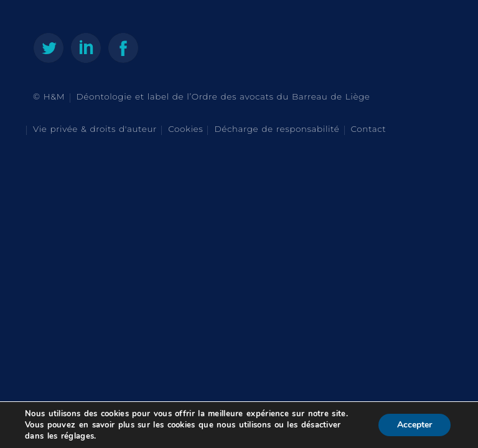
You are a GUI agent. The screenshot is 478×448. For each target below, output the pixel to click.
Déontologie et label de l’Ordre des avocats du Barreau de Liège (223, 96)
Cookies (185, 129)
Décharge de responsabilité (277, 129)
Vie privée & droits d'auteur (95, 129)
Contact (369, 129)
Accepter (415, 425)
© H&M (49, 96)
